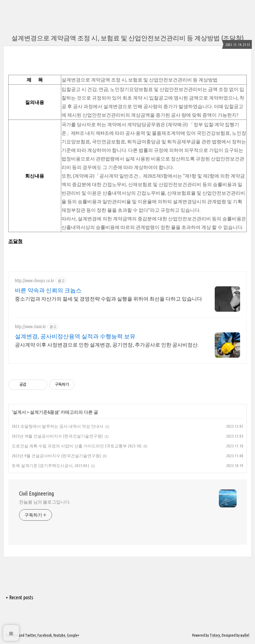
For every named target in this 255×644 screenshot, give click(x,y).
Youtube (59, 635)
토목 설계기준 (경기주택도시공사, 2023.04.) (50, 465)
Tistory (215, 635)
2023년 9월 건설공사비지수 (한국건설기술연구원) (56, 456)
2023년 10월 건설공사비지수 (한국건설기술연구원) (57, 436)
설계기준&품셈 (44, 412)
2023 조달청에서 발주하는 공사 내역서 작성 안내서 (58, 426)
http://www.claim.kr (30, 327)
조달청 (15, 241)
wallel (245, 635)
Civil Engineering (36, 493)
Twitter (30, 635)
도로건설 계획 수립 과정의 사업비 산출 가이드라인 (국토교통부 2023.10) (77, 446)
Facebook (45, 635)
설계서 (19, 412)
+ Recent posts (20, 597)
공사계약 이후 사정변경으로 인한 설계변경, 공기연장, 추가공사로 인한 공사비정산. (107, 345)
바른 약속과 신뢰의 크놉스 (48, 290)
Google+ (73, 635)
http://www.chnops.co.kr (35, 281)
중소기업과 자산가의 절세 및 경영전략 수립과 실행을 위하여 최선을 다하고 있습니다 (108, 299)
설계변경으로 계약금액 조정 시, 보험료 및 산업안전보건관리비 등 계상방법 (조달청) (128, 38)
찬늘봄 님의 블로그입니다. (45, 502)
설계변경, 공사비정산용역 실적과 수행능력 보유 (75, 336)
